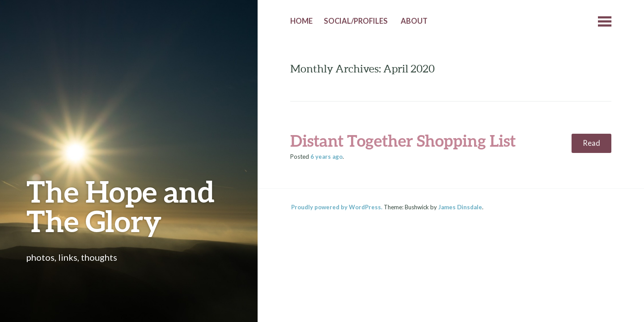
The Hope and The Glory (121, 206)
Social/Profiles (356, 21)
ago (326, 157)
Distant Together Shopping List (403, 140)
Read (591, 143)
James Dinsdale (460, 207)
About (414, 21)
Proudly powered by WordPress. (337, 207)
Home (301, 21)
